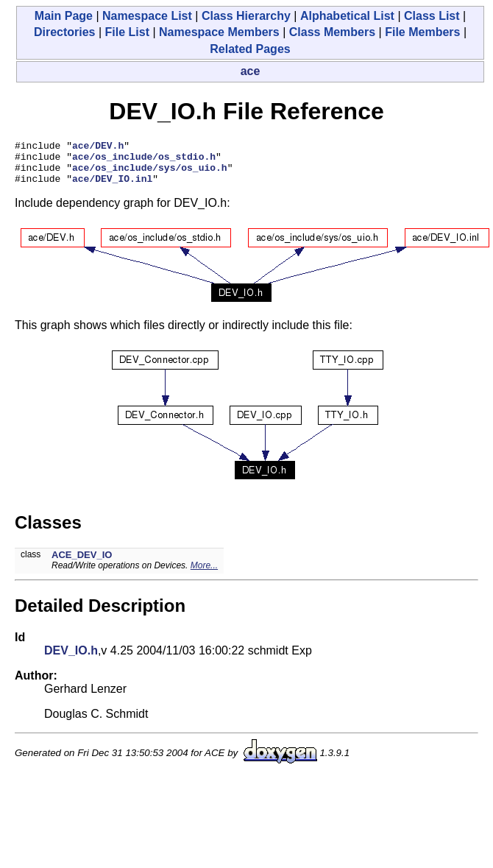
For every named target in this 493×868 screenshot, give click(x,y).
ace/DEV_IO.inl (112, 187)
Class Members (332, 32)
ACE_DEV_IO (82, 564)
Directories (65, 32)
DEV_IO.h (71, 659)
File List (127, 32)
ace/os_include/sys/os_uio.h (150, 174)
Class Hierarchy (246, 16)
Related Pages (250, 49)
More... (204, 574)
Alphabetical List (347, 16)
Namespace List (147, 16)
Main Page (64, 16)
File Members (422, 32)
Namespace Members (219, 32)
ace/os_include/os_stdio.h (144, 160)
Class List (432, 16)
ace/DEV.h (98, 147)
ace (251, 71)
